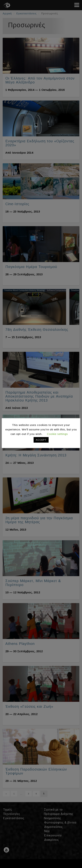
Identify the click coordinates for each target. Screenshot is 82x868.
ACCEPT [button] (41, 440)
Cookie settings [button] (57, 434)
